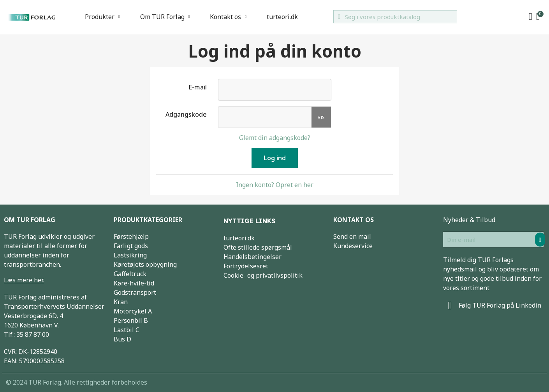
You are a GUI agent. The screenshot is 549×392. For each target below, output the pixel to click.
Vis (321, 117)
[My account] (531, 17)
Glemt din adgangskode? (275, 138)
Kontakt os (228, 17)
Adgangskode (186, 114)
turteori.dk (282, 17)
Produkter (102, 17)
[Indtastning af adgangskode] (265, 117)
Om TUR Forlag (165, 17)
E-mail (198, 87)
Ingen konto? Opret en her (275, 185)
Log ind (275, 158)
